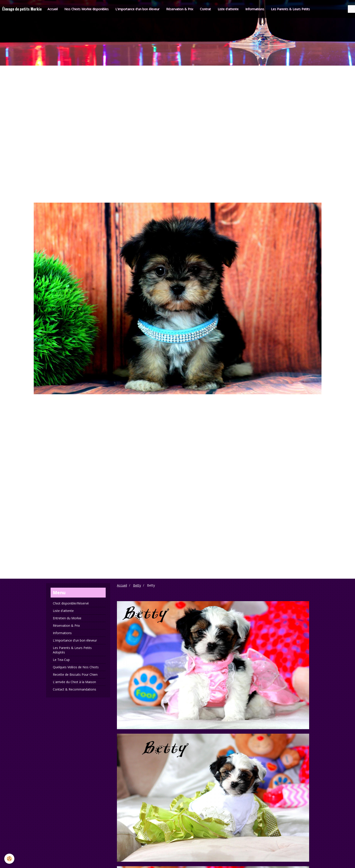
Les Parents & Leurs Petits (290, 9)
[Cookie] (10, 859)
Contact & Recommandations (75, 689)
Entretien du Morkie (67, 618)
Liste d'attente (228, 9)
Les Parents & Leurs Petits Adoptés (72, 650)
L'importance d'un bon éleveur (137, 9)
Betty (137, 585)
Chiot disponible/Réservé (71, 603)
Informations (255, 9)
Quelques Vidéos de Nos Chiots (76, 667)
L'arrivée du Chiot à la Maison (74, 682)
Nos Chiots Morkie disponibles (86, 9)
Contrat (205, 9)
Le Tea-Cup (61, 660)
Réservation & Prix (180, 9)
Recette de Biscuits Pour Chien (75, 674)
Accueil (52, 9)
